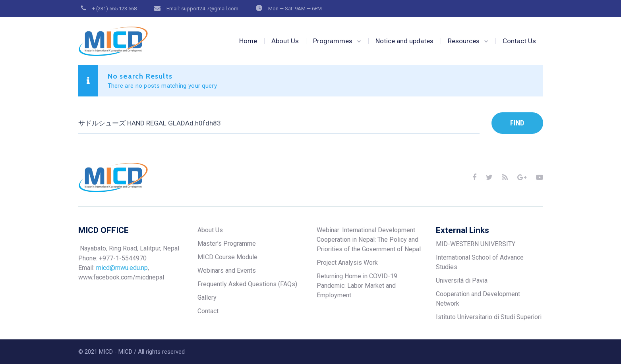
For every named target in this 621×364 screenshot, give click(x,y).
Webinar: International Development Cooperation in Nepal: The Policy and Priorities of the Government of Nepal (369, 240)
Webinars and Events (227, 271)
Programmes (333, 41)
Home (248, 41)
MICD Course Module (227, 257)
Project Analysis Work (347, 263)
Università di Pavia (462, 280)
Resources (464, 41)
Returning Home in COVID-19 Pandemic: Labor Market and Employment (357, 286)
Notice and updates (404, 41)
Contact (208, 311)
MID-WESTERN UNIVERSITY (476, 244)
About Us (285, 41)
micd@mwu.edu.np (122, 268)
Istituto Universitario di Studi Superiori (489, 317)
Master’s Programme (227, 244)
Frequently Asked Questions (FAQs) (247, 284)
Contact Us (519, 41)
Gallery (207, 298)
